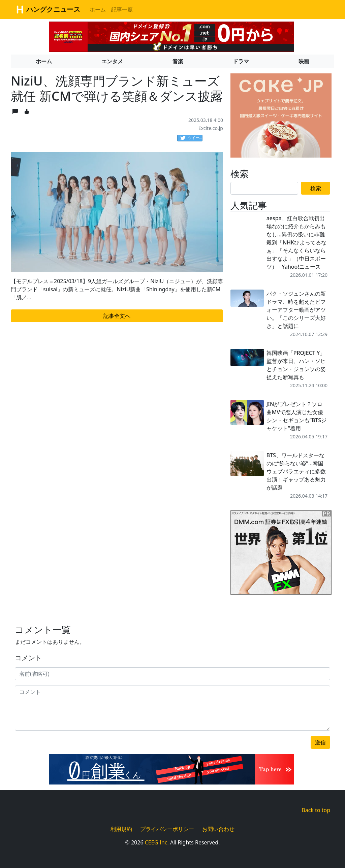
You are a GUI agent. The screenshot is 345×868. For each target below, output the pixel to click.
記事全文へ (117, 316)
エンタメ (112, 61)
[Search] (264, 188)
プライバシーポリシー (167, 829)
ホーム (98, 9)
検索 (316, 188)
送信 (320, 742)
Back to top (316, 810)
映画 (304, 61)
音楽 (178, 61)
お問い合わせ (218, 829)
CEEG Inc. (157, 842)
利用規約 (121, 829)
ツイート (191, 138)
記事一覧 (122, 9)
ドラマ (241, 61)
